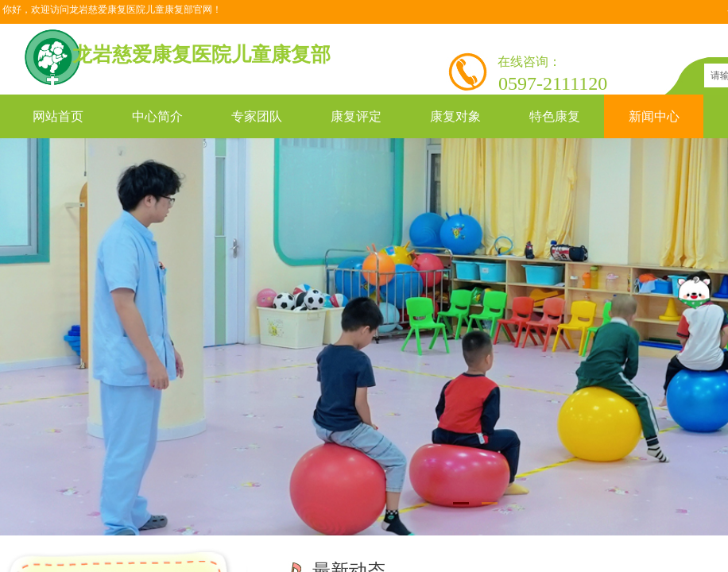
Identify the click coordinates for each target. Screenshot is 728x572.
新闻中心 (654, 116)
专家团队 (257, 116)
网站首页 (58, 116)
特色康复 (555, 116)
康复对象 (455, 116)
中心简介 (157, 116)
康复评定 (356, 116)
